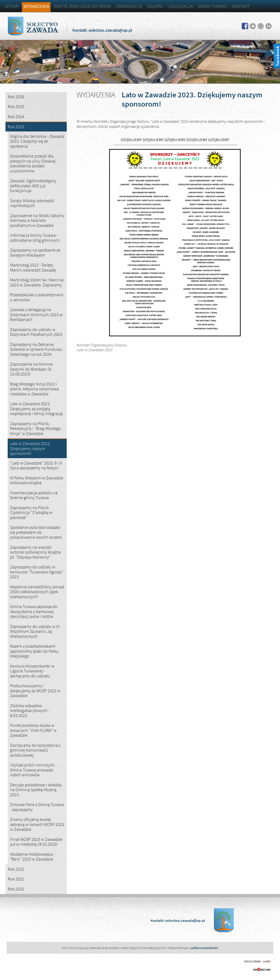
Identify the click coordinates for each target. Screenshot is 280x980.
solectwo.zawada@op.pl (110, 30)
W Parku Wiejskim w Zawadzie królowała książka (37, 480)
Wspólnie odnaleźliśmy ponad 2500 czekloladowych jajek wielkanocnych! (37, 592)
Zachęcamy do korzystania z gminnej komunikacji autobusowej (35, 750)
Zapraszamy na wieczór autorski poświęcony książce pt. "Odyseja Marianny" (35, 552)
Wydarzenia (36, 6)
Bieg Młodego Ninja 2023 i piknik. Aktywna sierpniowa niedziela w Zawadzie (34, 389)
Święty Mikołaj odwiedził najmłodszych (32, 203)
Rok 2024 (16, 117)
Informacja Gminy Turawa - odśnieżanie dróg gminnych (35, 238)
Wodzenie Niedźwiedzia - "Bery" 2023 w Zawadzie (32, 857)
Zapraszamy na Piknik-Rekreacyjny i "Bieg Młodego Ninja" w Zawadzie (35, 428)
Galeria (155, 6)
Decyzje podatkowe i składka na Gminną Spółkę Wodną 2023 (36, 790)
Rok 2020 (16, 889)
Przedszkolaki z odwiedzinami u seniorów (37, 297)
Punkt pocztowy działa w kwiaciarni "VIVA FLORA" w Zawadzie (33, 730)
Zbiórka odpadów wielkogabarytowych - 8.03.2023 (30, 710)
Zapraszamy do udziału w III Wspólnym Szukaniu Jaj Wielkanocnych (35, 631)
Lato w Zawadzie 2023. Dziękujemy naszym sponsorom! (30, 449)
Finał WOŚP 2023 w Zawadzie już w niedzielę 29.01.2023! (36, 842)
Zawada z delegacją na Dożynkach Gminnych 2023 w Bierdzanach (36, 314)
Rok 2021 (16, 879)
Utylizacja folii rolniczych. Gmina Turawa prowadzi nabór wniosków (33, 770)
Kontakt (241, 6)
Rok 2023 (16, 127)
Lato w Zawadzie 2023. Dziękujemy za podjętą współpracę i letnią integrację (36, 408)
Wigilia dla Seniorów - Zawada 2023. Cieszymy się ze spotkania (37, 141)
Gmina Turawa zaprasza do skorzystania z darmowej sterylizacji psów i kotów (34, 611)
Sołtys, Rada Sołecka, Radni (82, 6)
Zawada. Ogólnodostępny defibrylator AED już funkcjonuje (33, 186)
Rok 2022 (16, 869)
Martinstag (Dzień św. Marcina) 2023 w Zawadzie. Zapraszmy (37, 282)
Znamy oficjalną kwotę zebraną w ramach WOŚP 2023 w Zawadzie (37, 824)
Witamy (12, 6)
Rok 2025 (16, 106)
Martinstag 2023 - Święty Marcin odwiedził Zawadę (33, 267)
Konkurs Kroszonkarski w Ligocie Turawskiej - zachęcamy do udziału (32, 671)
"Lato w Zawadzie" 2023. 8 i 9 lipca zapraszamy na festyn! (36, 465)
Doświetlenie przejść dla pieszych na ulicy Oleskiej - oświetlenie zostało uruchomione (34, 163)
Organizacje (129, 6)
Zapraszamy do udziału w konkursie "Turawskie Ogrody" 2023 (37, 572)
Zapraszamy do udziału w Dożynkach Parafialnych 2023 (36, 332)
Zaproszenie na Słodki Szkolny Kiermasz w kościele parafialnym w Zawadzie (37, 220)
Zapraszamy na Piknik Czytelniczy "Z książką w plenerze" (31, 512)
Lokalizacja (180, 6)
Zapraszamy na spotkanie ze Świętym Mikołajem (35, 252)
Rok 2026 (16, 97)
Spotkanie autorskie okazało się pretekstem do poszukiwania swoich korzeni (36, 532)
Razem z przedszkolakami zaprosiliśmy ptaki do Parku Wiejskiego (34, 651)
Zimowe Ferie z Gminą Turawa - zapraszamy (37, 807)
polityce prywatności (205, 948)
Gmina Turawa (212, 6)
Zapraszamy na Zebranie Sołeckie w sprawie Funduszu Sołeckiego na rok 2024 (36, 349)
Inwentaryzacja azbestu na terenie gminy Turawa (34, 495)
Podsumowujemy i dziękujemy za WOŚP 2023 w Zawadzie (35, 691)
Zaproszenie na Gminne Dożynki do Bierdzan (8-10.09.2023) (31, 369)
